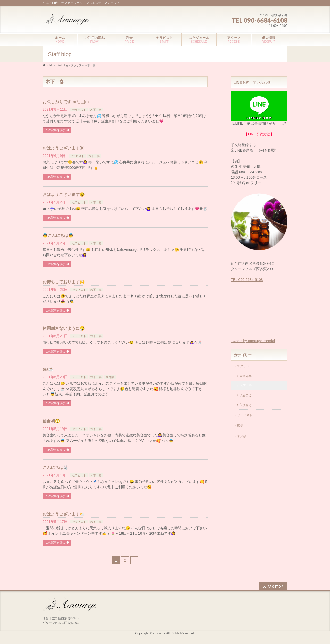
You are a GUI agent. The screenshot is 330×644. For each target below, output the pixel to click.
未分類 (110, 377)
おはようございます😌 (64, 195)
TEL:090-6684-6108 (247, 280)
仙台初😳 (51, 421)
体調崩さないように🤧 (64, 328)
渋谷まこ (246, 395)
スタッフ (243, 366)
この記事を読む (55, 130)
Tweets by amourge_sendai (253, 341)
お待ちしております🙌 (64, 282)
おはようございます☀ (63, 148)
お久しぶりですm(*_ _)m (66, 102)
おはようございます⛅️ (64, 514)
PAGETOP (275, 586)
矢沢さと (246, 405)
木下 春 (96, 110)
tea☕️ (48, 369)
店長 (240, 426)
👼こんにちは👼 (58, 236)
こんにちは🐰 (55, 468)
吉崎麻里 (246, 376)
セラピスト (79, 110)
